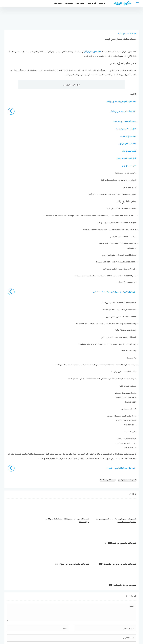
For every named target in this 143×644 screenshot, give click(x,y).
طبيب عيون (80, 3)
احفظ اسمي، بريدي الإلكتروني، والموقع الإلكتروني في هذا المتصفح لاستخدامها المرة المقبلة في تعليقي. (99, 602)
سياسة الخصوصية (79, 630)
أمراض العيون (91, 3)
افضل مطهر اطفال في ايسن (127, 479)
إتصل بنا (91, 630)
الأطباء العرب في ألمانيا (127, 34)
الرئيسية (102, 3)
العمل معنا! (66, 630)
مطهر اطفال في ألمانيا (107, 479)
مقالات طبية (58, 3)
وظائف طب (69, 3)
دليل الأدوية (55, 630)
